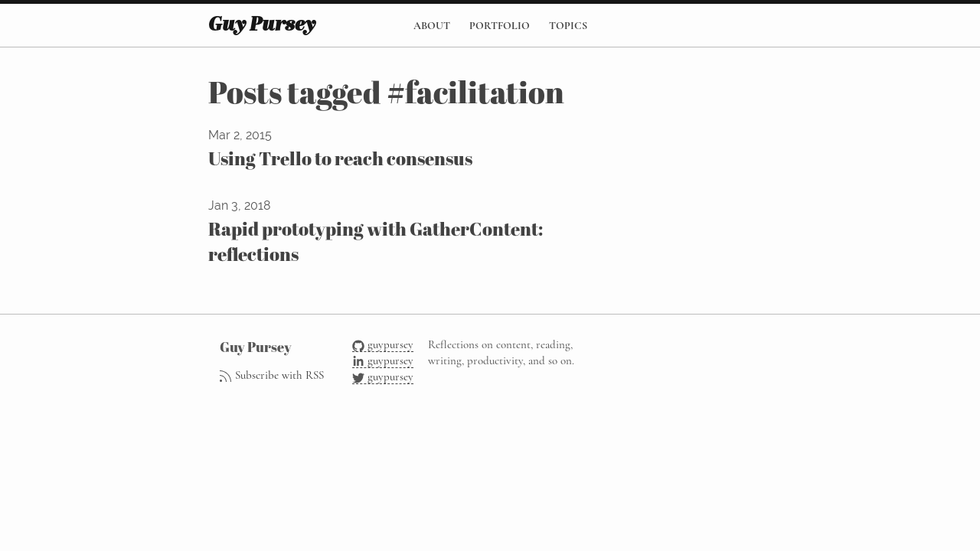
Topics (568, 25)
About (432, 25)
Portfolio (500, 25)
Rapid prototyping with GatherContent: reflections (376, 242)
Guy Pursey (262, 26)
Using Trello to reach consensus (340, 158)
